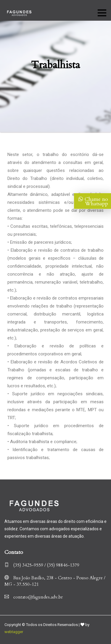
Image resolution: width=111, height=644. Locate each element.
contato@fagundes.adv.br (34, 597)
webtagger (14, 632)
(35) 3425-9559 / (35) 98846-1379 (42, 565)
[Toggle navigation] (102, 12)
